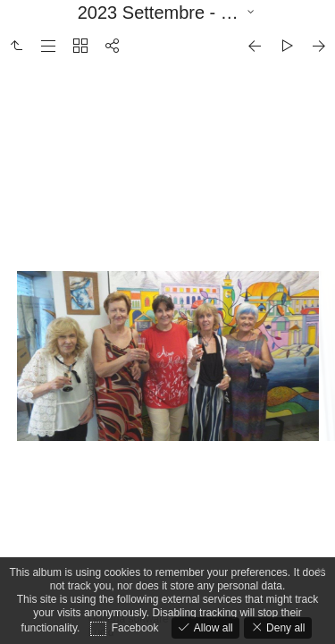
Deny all (285, 628)
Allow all (211, 628)
